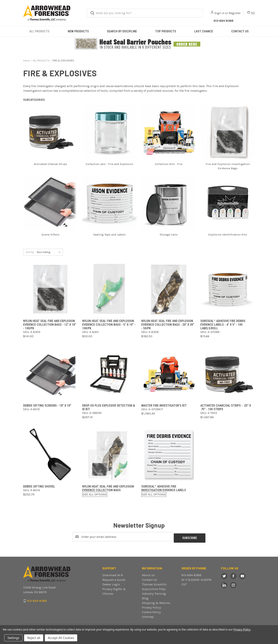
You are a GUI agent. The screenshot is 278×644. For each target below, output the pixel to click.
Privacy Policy (151, 606)
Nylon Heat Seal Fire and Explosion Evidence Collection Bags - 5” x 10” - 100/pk (109, 325)
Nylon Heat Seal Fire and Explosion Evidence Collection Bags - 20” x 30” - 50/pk (168, 325)
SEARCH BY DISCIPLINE (122, 31)
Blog (145, 597)
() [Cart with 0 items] (251, 13)
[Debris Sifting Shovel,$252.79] (50, 455)
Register (235, 13)
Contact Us (149, 578)
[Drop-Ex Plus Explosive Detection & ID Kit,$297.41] (109, 374)
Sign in (219, 13)
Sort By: (30, 252)
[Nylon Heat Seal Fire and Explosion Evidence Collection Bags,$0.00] (109, 455)
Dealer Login (111, 583)
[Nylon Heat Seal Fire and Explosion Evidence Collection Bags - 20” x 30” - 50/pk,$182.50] (169, 289)
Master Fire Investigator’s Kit (164, 406)
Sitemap (148, 615)
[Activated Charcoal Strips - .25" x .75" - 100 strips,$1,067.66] (228, 374)
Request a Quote (114, 578)
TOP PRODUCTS (166, 31)
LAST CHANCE (204, 31)
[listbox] (50, 252)
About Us (148, 574)
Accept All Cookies (61, 638)
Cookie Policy (151, 611)
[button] (139, 44)
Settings (13, 638)
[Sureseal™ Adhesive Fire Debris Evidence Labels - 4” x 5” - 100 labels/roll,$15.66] (228, 289)
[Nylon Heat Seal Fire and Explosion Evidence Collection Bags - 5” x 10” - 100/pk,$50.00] (109, 289)
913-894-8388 (191, 574)
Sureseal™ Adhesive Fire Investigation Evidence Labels (164, 488)
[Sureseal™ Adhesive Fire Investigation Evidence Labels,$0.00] (169, 455)
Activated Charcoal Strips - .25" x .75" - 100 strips (226, 407)
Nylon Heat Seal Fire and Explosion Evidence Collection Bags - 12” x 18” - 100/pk (50, 325)
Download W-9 (113, 574)
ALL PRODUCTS (39, 31)
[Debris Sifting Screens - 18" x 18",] (50, 374)
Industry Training (154, 592)
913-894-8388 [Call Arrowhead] (223, 21)
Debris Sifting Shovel (39, 486)
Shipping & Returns (156, 602)
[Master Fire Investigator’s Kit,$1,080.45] (169, 374)
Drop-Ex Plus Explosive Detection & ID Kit (109, 407)
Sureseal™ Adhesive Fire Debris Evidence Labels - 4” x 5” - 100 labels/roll (223, 325)
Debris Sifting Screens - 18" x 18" (47, 406)
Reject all (34, 638)
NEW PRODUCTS (78, 31)
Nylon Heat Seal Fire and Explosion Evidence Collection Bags (108, 488)
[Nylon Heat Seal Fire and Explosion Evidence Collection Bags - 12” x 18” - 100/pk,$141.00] (50, 289)
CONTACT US (240, 31)
